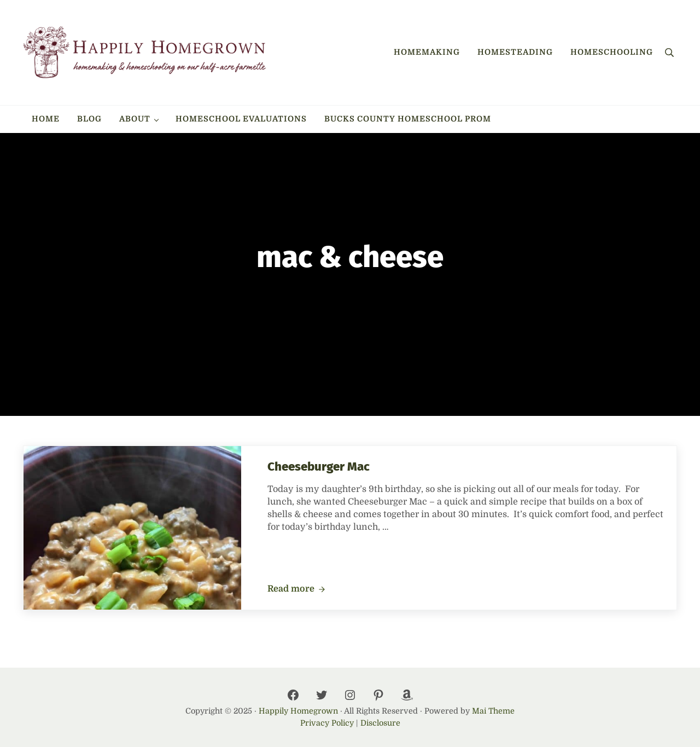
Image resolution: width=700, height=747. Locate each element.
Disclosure (380, 723)
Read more (296, 589)
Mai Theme (493, 711)
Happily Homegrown (298, 711)
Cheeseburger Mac (319, 467)
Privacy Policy (327, 723)
